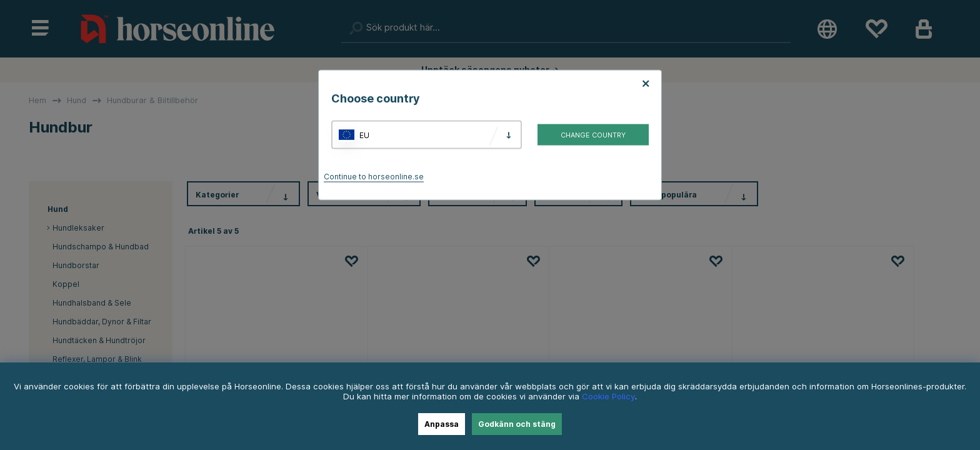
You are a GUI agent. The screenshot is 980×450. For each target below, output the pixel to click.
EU (364, 135)
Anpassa (442, 424)
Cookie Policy (608, 396)
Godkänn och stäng (517, 424)
